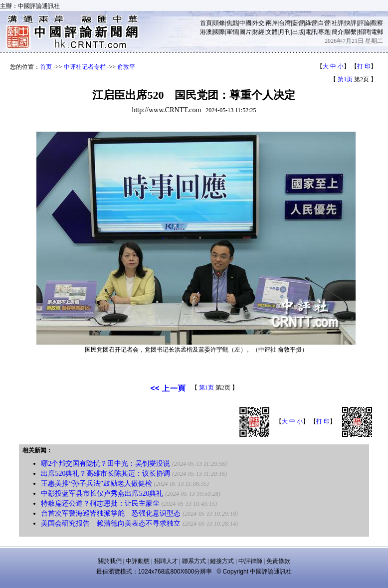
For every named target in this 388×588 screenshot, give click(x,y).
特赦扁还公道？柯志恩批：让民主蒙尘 (100, 503)
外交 (258, 23)
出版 (298, 32)
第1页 (345, 79)
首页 (46, 67)
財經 (258, 32)
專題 (324, 32)
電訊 (311, 32)
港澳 (206, 32)
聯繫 (351, 32)
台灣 (285, 23)
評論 (364, 23)
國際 (219, 32)
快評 (351, 23)
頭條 (219, 23)
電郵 (377, 32)
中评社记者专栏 (85, 67)
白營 (324, 23)
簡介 (338, 32)
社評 (338, 23)
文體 (272, 32)
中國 (245, 23)
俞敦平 (126, 67)
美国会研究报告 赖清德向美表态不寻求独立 (111, 523)
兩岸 (272, 23)
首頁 (206, 23)
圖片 (245, 32)
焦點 (232, 23)
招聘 (364, 32)
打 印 (364, 66)
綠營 (311, 23)
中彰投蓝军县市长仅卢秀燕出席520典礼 (102, 493)
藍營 (298, 23)
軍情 (232, 32)
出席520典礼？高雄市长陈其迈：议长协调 (105, 474)
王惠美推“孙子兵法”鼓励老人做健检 (96, 484)
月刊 (285, 32)
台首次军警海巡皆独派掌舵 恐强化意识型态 (111, 513)
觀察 (377, 23)
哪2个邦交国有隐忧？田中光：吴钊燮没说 (105, 464)
